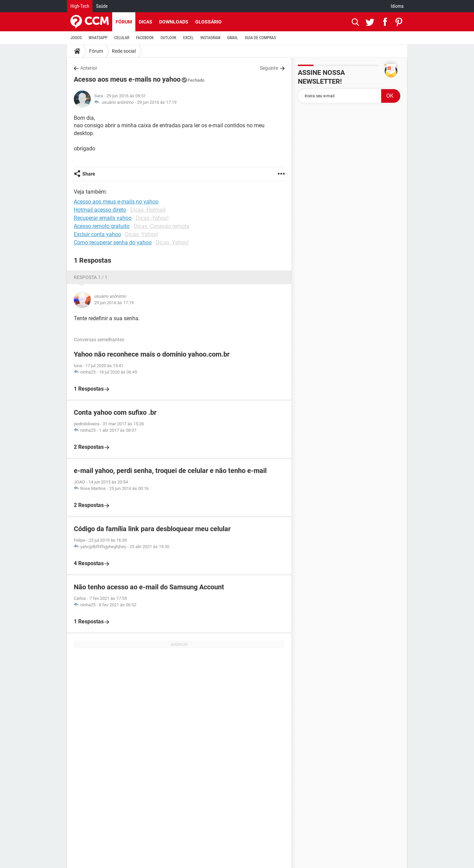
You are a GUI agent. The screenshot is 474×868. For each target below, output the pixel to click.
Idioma (397, 6)
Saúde (102, 6)
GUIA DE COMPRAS (260, 38)
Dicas (146, 22)
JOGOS (76, 38)
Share (89, 174)
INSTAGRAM (210, 38)
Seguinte (269, 68)
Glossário (208, 22)
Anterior (89, 68)
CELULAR (122, 38)
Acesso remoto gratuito (102, 226)
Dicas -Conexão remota (162, 226)
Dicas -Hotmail (148, 210)
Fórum (124, 22)
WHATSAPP (98, 38)
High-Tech (80, 6)
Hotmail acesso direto (100, 210)
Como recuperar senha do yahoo (113, 242)
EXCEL (188, 38)
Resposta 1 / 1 (91, 277)
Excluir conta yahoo (97, 234)
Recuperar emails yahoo (103, 218)
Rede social (124, 51)
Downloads (174, 22)
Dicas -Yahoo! (152, 218)
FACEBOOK (145, 38)
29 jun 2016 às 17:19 (157, 102)
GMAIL (233, 38)
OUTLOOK (168, 38)
